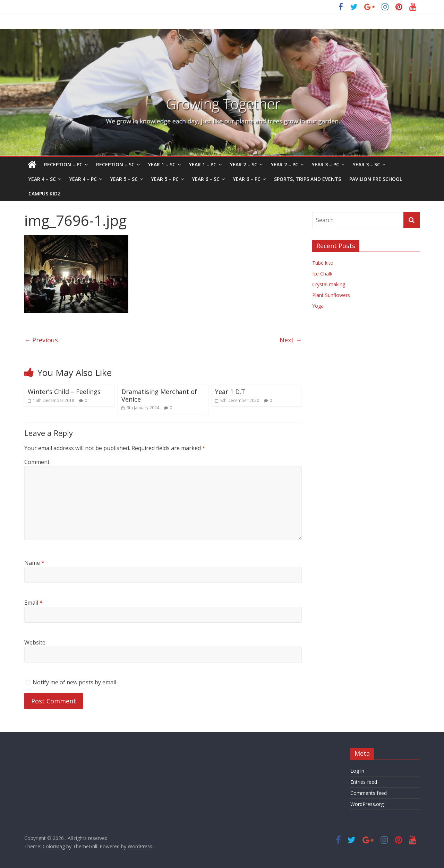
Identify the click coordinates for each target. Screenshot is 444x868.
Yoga (318, 306)
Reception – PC (63, 164)
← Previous (41, 340)
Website (35, 642)
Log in (357, 771)
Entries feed (364, 782)
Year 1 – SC (162, 164)
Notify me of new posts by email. (75, 682)
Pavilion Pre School (376, 179)
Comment (37, 462)
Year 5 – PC (165, 179)
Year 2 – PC (285, 164)
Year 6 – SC (206, 179)
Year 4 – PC (83, 179)
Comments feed (369, 793)
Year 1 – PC (203, 164)
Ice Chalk (322, 274)
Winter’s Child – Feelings (64, 392)
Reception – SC (115, 164)
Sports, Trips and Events (308, 179)
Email (33, 603)
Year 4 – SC (42, 179)
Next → (291, 340)
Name (34, 563)
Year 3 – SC (366, 164)
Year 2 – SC (244, 164)
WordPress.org (367, 804)
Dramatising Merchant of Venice (159, 395)
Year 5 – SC (124, 179)
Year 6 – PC (247, 179)
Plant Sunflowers (331, 295)
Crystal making (329, 284)
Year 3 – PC (326, 164)
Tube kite (323, 263)
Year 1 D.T (230, 392)
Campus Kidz (45, 194)
